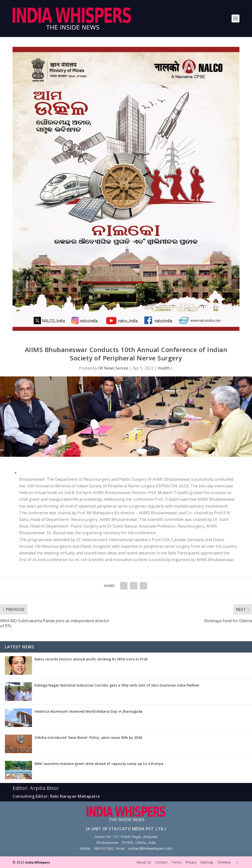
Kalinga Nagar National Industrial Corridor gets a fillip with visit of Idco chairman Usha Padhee (117, 685)
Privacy (191, 862)
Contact (161, 862)
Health (164, 368)
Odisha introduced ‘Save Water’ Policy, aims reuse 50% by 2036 (88, 737)
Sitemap (207, 862)
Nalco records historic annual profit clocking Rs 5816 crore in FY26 (91, 659)
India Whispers (38, 862)
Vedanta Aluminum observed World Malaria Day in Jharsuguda (88, 711)
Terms (176, 862)
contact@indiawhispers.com (150, 848)
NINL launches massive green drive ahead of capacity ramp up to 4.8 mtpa (99, 764)
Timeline (224, 862)
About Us (144, 862)
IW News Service (113, 368)
